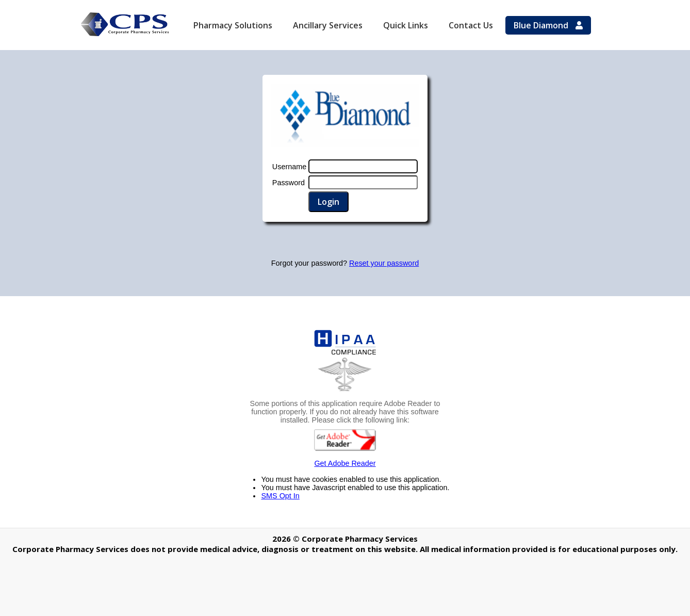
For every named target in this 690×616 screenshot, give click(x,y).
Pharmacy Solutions (233, 25)
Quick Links (406, 25)
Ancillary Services (328, 25)
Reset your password (384, 263)
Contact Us (471, 25)
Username (289, 167)
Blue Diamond (548, 25)
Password (289, 183)
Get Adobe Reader (345, 448)
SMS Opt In (280, 496)
